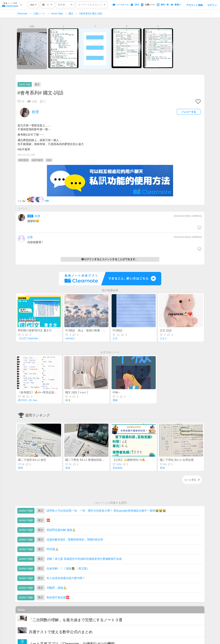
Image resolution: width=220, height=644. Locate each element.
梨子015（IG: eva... (28, 400)
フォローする (189, 112)
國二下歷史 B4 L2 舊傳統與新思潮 (86, 460)
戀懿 (115, 400)
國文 (71, 14)
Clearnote (22, 14)
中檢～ (117, 392)
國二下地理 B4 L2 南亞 (32, 460)
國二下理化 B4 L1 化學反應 (177, 460)
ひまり (164, 338)
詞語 (49, 160)
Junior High (57, 14)
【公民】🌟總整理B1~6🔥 (129, 460)
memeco (70, 338)
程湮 (37, 216)
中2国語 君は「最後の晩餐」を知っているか (94, 330)
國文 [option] (45, 5)
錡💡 (68, 400)
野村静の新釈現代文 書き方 (35, 330)
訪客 (30, 237)
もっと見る (192, 480)
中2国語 (117, 330)
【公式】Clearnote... (29, 338)
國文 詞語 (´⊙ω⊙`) (77, 392)
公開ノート (39, 14)
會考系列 (23, 160)
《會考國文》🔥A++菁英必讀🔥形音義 (42, 392)
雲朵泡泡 (117, 468)
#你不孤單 (37, 160)
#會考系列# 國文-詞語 (91, 14)
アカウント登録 (194, 5)
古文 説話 (166, 330)
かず (115, 338)
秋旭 (21, 468)
